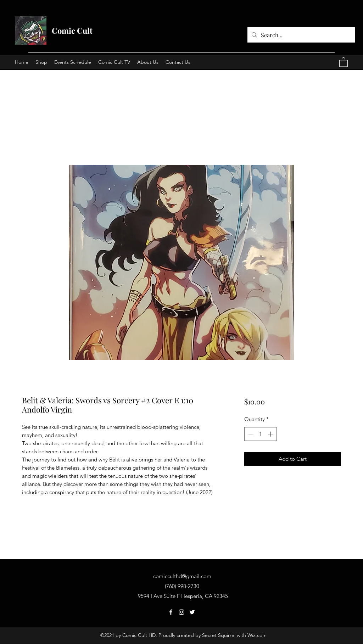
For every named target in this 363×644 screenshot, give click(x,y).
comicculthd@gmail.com (182, 576)
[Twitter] (192, 612)
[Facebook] (171, 612)
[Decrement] (250, 434)
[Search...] (300, 35)
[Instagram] (181, 612)
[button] (344, 62)
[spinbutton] (260, 434)
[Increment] (271, 434)
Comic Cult (72, 30)
